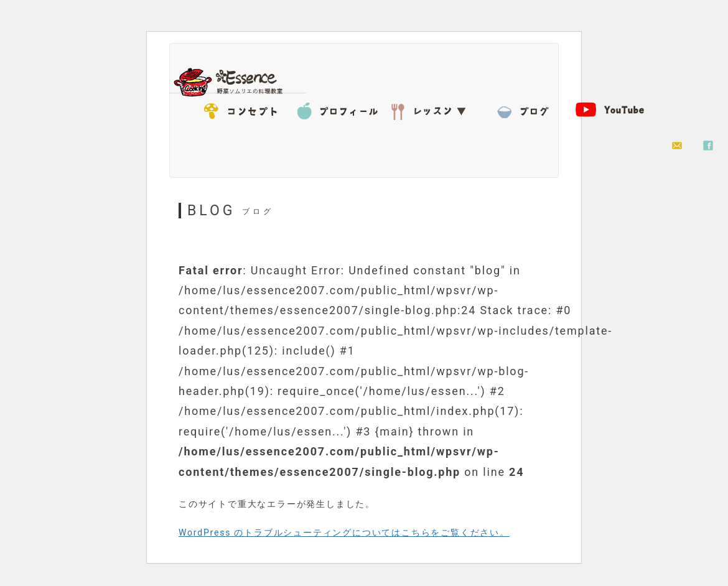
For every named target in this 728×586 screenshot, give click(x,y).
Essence (232, 81)
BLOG (525, 109)
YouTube (618, 109)
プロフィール (338, 109)
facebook (708, 146)
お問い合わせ (677, 146)
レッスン (431, 109)
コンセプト (245, 109)
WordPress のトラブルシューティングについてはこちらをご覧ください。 (344, 533)
